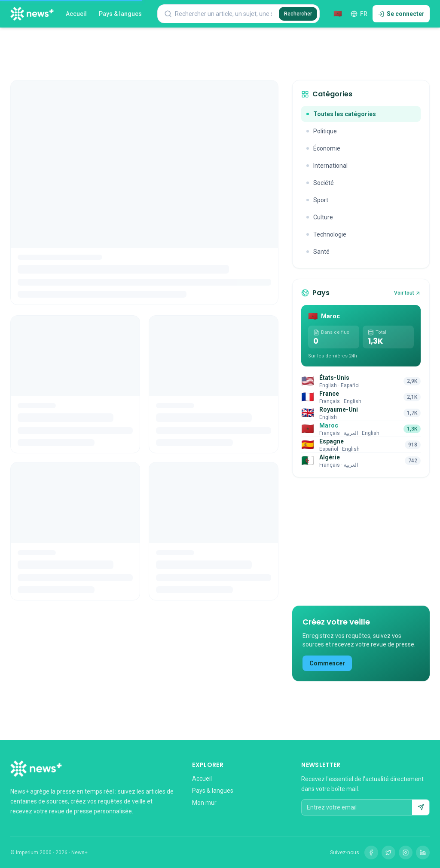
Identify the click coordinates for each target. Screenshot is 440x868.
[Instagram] (406, 853)
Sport (317, 200)
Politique (322, 131)
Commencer (327, 663)
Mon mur (204, 803)
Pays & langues (120, 14)
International (327, 166)
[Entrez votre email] (357, 807)
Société (320, 183)
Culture (320, 217)
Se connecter (401, 14)
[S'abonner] (421, 807)
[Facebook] (371, 853)
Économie (323, 148)
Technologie (326, 234)
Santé (318, 252)
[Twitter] (388, 853)
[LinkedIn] (423, 853)
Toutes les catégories (341, 114)
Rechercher (298, 14)
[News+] (32, 14)
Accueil (76, 14)
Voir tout (407, 293)
